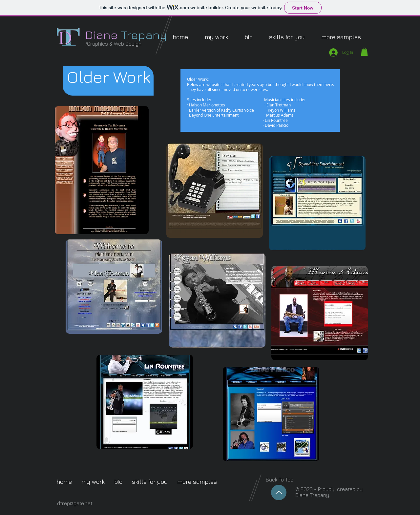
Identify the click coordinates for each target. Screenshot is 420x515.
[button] (216, 37)
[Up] (279, 493)
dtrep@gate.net (75, 503)
